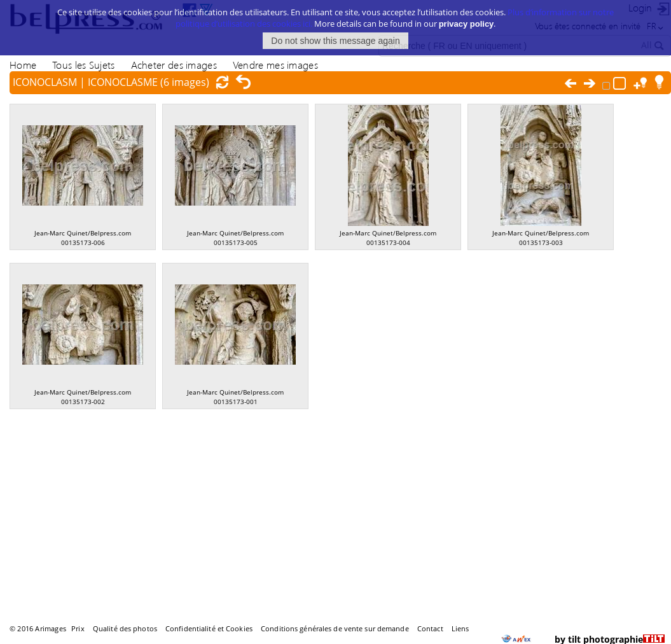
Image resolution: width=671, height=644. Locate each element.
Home (23, 65)
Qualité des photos (125, 628)
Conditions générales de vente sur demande (335, 628)
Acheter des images (174, 65)
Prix (78, 628)
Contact (430, 628)
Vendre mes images (275, 65)
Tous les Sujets (83, 65)
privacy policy (467, 22)
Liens (460, 628)
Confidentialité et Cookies (209, 628)
